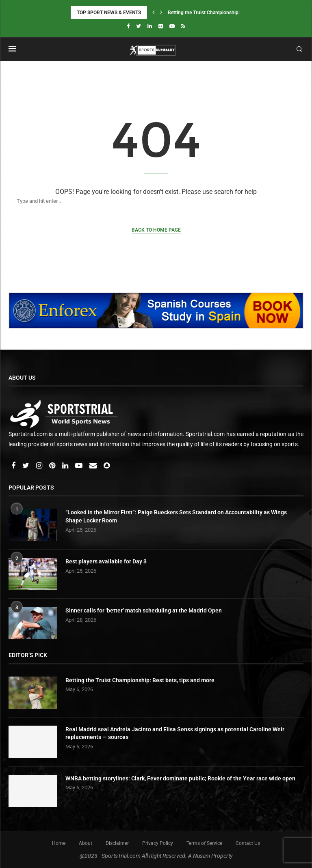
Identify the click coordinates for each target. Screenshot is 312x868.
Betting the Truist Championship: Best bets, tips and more (140, 680)
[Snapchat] (107, 466)
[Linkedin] (150, 26)
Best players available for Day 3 (106, 561)
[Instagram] (40, 466)
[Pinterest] (53, 466)
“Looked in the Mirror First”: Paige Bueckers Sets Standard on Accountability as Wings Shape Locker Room (176, 516)
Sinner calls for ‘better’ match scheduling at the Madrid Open (144, 610)
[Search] (148, 201)
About (86, 843)
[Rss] (183, 26)
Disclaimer (117, 843)
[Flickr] (161, 26)
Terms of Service (204, 843)
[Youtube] (172, 26)
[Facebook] (128, 26)
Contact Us (248, 843)
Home (59, 843)
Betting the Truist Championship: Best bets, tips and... (226, 13)
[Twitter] (139, 26)
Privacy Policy (158, 843)
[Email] (94, 466)
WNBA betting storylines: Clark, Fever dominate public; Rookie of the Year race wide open (180, 778)
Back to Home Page (156, 230)
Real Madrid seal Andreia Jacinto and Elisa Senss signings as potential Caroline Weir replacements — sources (175, 733)
